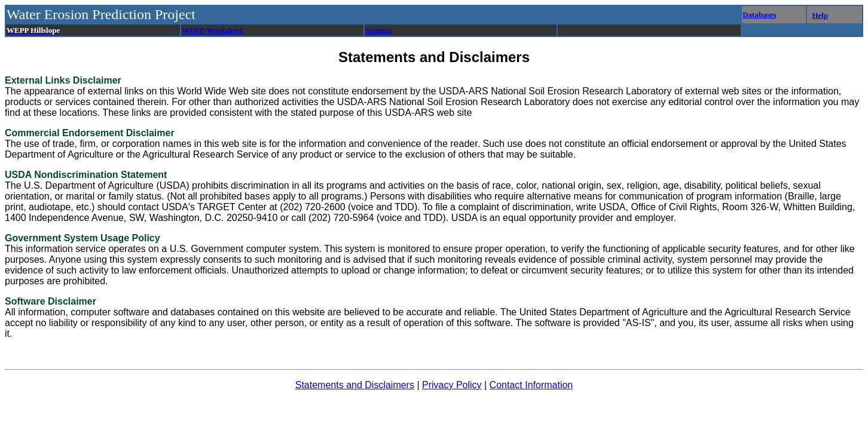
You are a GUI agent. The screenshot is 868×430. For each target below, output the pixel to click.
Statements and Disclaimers (355, 385)
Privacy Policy (452, 385)
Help (820, 15)
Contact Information (531, 385)
